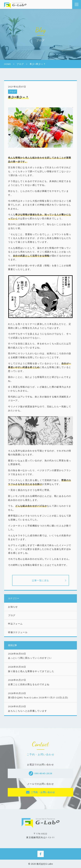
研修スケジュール (18, 632)
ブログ (13, 92)
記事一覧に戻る (41, 580)
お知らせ (13, 607)
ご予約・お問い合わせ (43, 792)
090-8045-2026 (43, 773)
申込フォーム (15, 624)
